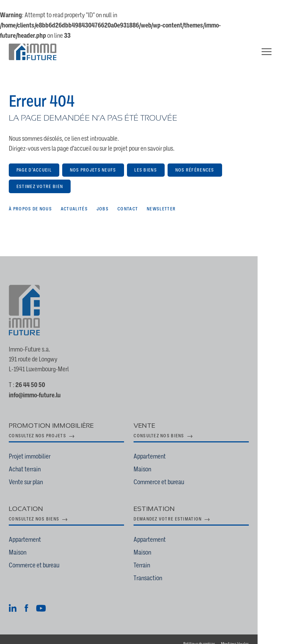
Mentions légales (258, 634)
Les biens (146, 160)
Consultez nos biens (171, 426)
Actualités (74, 198)
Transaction (160, 568)
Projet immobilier (30, 446)
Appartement (162, 446)
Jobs (103, 198)
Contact (128, 198)
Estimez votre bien (40, 176)
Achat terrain (25, 459)
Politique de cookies (223, 634)
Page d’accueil (34, 160)
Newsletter (161, 198)
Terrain (154, 555)
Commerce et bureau (171, 472)
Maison (154, 459)
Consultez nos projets (38, 426)
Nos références (195, 160)
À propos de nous (30, 198)
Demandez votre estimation (180, 509)
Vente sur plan (26, 472)
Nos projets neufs (93, 160)
